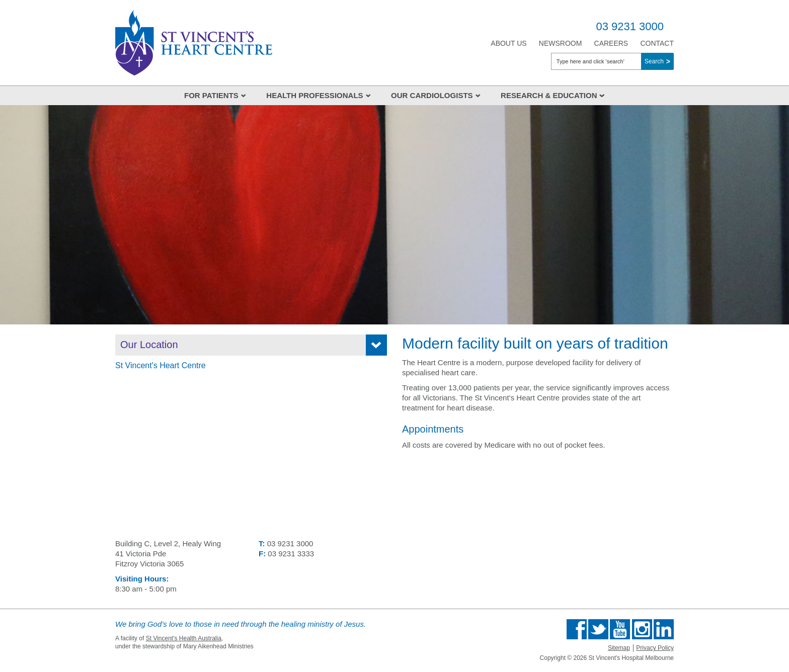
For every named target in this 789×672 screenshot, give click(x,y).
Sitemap (619, 648)
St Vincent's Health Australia (184, 638)
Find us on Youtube (620, 629)
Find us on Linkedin (664, 629)
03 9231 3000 (630, 26)
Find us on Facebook (577, 629)
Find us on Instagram (642, 629)
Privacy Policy (655, 648)
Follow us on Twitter (598, 629)
